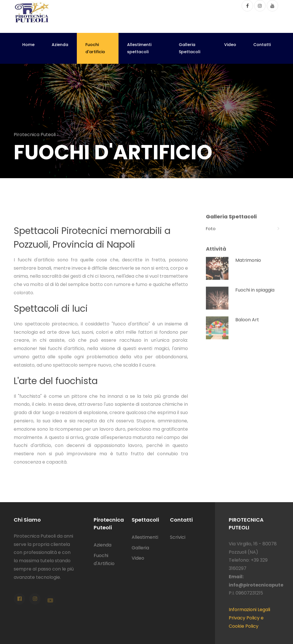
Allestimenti (145, 537)
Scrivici (178, 537)
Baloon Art (247, 325)
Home (28, 45)
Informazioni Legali (249, 610)
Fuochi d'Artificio (104, 560)
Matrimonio (248, 266)
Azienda (60, 45)
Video (230, 45)
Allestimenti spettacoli (139, 48)
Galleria (140, 548)
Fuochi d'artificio (95, 48)
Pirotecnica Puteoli (36, 135)
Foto (243, 233)
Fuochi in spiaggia (255, 296)
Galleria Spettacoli (189, 48)
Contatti (262, 45)
